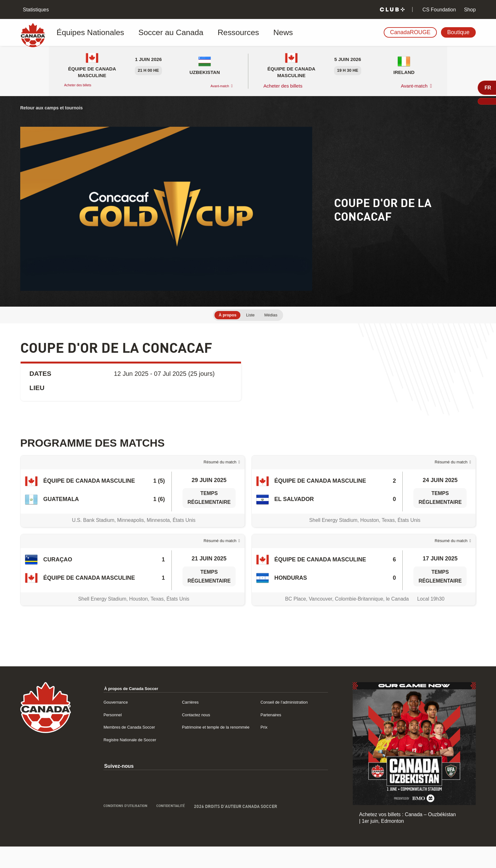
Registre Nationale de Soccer (128, 768)
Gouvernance (111, 723)
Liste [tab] (251, 316)
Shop (469, 10)
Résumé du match (213, 469)
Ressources (201, 33)
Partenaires (271, 736)
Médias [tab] (276, 316)
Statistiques (35, 10)
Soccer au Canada (149, 33)
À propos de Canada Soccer (130, 710)
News (236, 33)
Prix (262, 748)
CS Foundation (438, 10)
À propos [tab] (223, 316)
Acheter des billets (84, 86)
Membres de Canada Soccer (127, 748)
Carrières (187, 723)
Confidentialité (179, 836)
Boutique (458, 32)
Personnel (107, 736)
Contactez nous (194, 736)
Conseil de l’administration (287, 723)
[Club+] (392, 10)
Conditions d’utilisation (124, 836)
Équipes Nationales (88, 33)
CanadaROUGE (410, 32)
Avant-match (215, 86)
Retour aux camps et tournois (59, 107)
